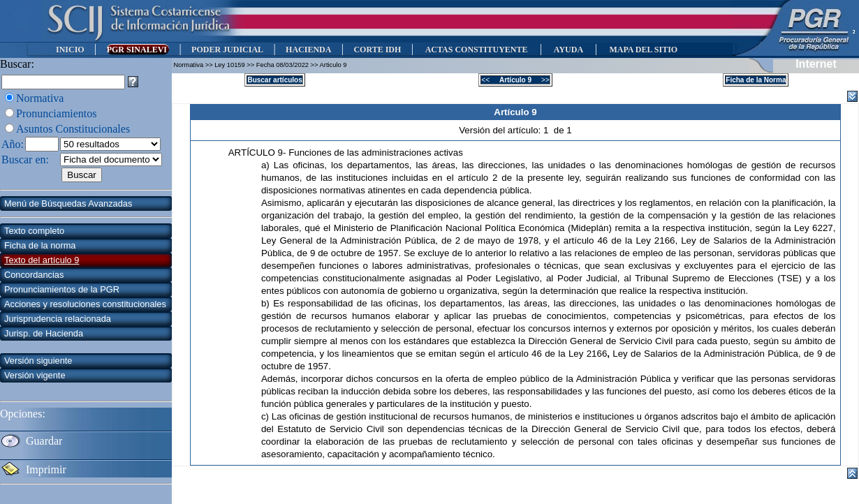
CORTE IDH (377, 50)
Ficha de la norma (40, 245)
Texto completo (34, 231)
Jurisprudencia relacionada (58, 319)
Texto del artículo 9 (42, 260)
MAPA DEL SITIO (643, 50)
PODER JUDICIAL (227, 50)
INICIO (70, 50)
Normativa (40, 98)
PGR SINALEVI (138, 50)
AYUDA (568, 50)
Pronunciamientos (57, 113)
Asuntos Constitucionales (73, 129)
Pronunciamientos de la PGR (62, 289)
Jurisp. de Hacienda (44, 333)
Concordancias (34, 275)
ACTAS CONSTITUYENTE (476, 50)
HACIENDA (308, 50)
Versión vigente (35, 375)
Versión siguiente (38, 361)
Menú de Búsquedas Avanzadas (68, 203)
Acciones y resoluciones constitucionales (85, 304)
